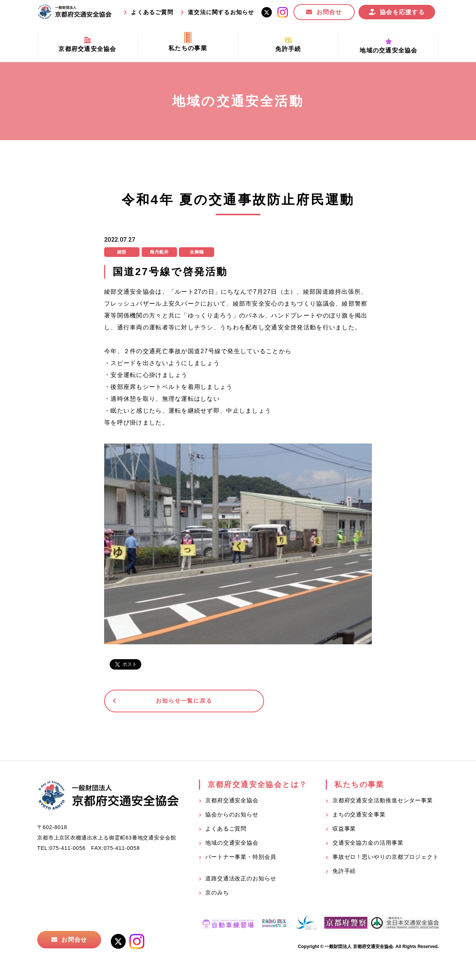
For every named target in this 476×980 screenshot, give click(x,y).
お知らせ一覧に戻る (162, 702)
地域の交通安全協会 (232, 844)
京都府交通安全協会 (232, 802)
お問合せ (329, 12)
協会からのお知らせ (232, 816)
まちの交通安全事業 (359, 816)
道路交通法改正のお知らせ (241, 880)
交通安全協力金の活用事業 (368, 844)
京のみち (217, 894)
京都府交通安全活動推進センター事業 (383, 802)
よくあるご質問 (152, 12)
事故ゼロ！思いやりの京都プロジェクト (386, 859)
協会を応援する (402, 12)
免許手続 (344, 873)
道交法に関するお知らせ (221, 12)
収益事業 (344, 830)
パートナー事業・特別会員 (241, 859)
